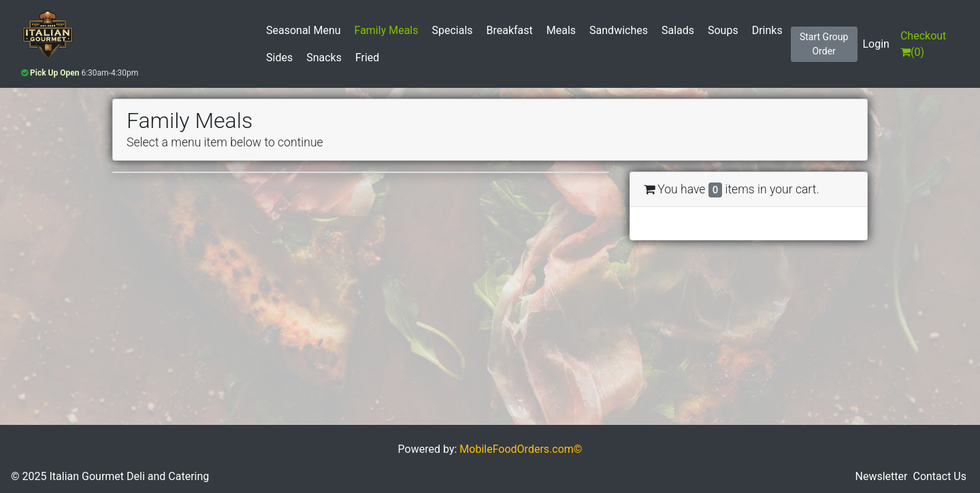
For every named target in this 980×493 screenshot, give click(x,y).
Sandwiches (619, 30)
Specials (452, 30)
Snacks (324, 58)
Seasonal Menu (304, 30)
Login (876, 44)
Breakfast (510, 30)
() (923, 44)
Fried (367, 58)
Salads (678, 30)
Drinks (767, 30)
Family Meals (387, 30)
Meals (561, 30)
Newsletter (882, 476)
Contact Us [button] (940, 476)
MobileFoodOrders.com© (521, 449)
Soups (723, 30)
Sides (279, 58)
